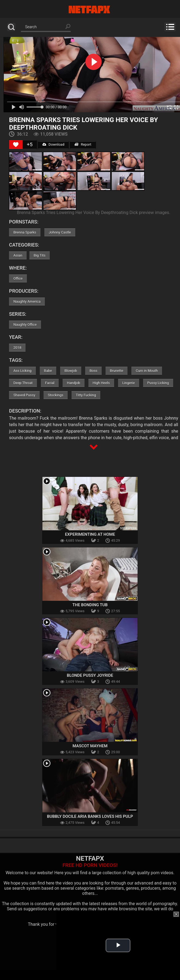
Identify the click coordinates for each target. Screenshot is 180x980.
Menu (170, 27)
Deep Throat (23, 383)
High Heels (101, 383)
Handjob (74, 383)
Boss (93, 371)
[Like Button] (16, 145)
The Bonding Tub (90, 605)
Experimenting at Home (90, 534)
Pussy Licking (158, 383)
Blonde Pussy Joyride (90, 675)
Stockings (56, 395)
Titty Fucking (86, 395)
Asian (18, 255)
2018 (17, 348)
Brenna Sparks (25, 232)
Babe (48, 371)
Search (11, 27)
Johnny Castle (60, 232)
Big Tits (40, 255)
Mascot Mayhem (90, 746)
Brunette (117, 371)
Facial (50, 383)
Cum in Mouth (147, 371)
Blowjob (71, 371)
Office (18, 278)
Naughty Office (25, 325)
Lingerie (129, 383)
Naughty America (27, 301)
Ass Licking (22, 371)
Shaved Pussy (24, 395)
